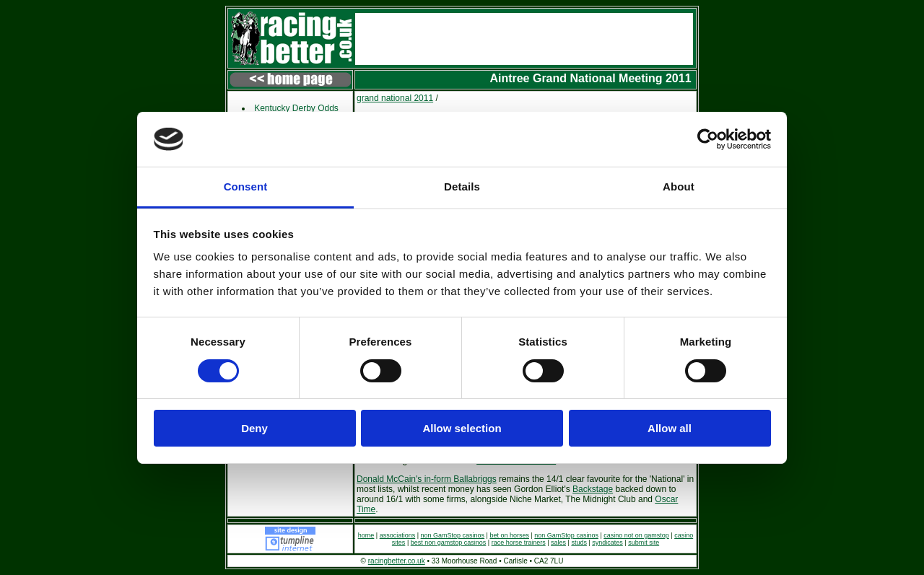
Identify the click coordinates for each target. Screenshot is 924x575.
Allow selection (462, 428)
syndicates (607, 543)
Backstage (593, 489)
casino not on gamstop (636, 535)
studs (579, 543)
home (366, 535)
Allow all (670, 428)
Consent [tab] (246, 186)
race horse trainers (519, 543)
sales (558, 543)
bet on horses (509, 535)
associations (398, 535)
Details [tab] (462, 186)
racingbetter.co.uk (397, 561)
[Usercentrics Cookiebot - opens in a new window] (708, 139)
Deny (254, 428)
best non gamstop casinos (449, 543)
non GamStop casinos (453, 535)
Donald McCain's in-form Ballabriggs (427, 479)
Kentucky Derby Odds (296, 108)
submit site (644, 543)
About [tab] (679, 186)
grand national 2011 (395, 98)
